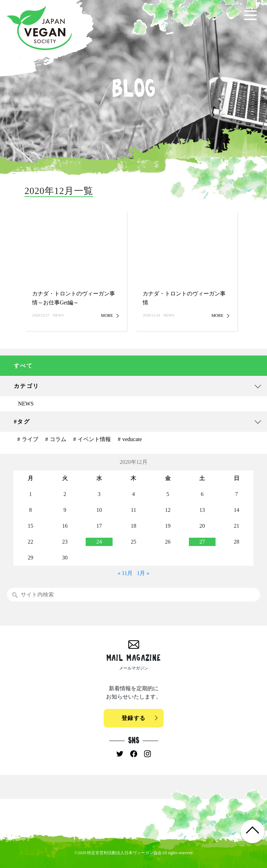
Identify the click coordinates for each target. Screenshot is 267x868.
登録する (134, 718)
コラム (58, 439)
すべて (23, 366)
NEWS (26, 404)
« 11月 (125, 573)
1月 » (143, 573)
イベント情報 (94, 439)
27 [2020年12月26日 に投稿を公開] (202, 542)
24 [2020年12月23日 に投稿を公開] (99, 542)
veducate (132, 439)
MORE (107, 315)
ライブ (30, 439)
